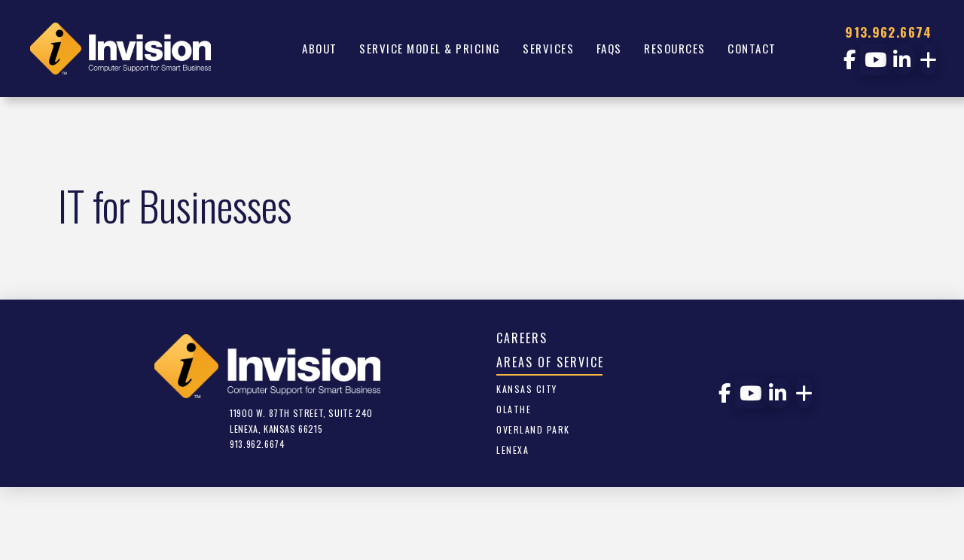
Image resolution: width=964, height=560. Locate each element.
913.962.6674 (888, 32)
